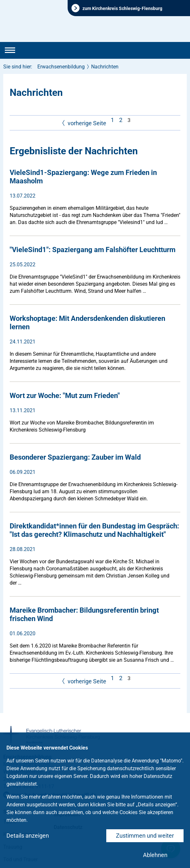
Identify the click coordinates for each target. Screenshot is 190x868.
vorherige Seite (83, 123)
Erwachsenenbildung (61, 67)
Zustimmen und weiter (145, 836)
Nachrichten (105, 67)
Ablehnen (155, 855)
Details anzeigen (28, 836)
